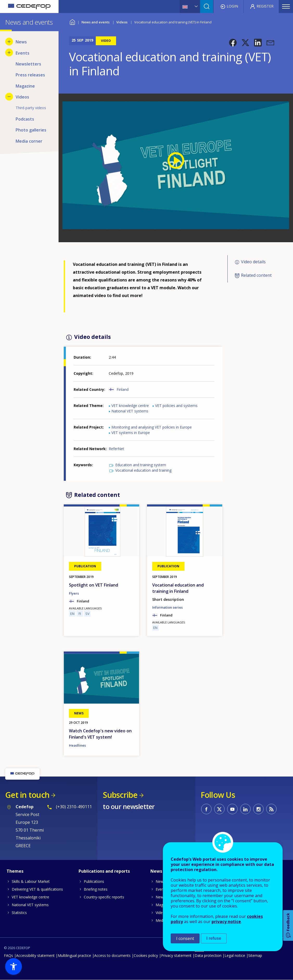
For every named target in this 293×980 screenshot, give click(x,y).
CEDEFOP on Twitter (219, 809)
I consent (185, 938)
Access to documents (112, 955)
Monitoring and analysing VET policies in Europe (152, 427)
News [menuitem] (21, 42)
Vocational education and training (143, 470)
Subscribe (120, 795)
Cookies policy (146, 955)
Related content (256, 275)
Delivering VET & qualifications (37, 889)
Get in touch (27, 795)
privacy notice (226, 922)
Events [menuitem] (23, 53)
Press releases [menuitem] (30, 75)
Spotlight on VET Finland (94, 585)
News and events (95, 22)
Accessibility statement (35, 955)
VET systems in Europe (131, 433)
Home (72, 21)
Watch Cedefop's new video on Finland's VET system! (100, 734)
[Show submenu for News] (9, 42)
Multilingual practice (74, 955)
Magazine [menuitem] (25, 86)
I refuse (214, 938)
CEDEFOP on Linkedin (245, 809)
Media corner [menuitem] (29, 141)
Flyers (74, 593)
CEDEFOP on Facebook (206, 809)
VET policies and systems (176, 406)
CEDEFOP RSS (271, 809)
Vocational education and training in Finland (178, 588)
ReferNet (116, 449)
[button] (233, 43)
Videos (122, 22)
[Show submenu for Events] (9, 52)
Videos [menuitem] (22, 97)
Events (161, 889)
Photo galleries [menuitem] (31, 130)
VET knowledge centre (130, 406)
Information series (167, 607)
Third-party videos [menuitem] (31, 108)
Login (232, 6)
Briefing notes (96, 889)
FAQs (8, 955)
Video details (253, 262)
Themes (15, 871)
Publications (94, 881)
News (160, 881)
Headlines (77, 745)
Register (265, 6)
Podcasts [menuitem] (25, 119)
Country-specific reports (104, 897)
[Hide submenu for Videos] (9, 97)
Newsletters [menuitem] (28, 64)
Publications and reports (104, 871)
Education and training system (141, 465)
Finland (123, 389)
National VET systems (130, 411)
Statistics (19, 913)
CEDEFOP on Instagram (258, 809)
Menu (286, 6)
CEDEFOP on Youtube (232, 809)
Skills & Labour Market (31, 881)
